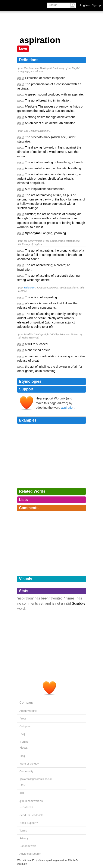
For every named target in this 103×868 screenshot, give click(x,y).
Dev (22, 785)
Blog (22, 756)
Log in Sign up (90, 5)
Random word (28, 846)
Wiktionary (30, 288)
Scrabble (79, 603)
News (24, 747)
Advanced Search (30, 854)
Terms (23, 831)
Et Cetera (26, 807)
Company (26, 702)
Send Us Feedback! (31, 815)
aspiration (68, 408)
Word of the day (29, 764)
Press (23, 719)
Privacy (24, 838)
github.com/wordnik (31, 801)
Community (26, 771)
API (22, 793)
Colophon (25, 726)
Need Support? (29, 823)
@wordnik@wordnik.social (35, 779)
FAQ (22, 734)
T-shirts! (24, 742)
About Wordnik (28, 711)
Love (23, 49)
